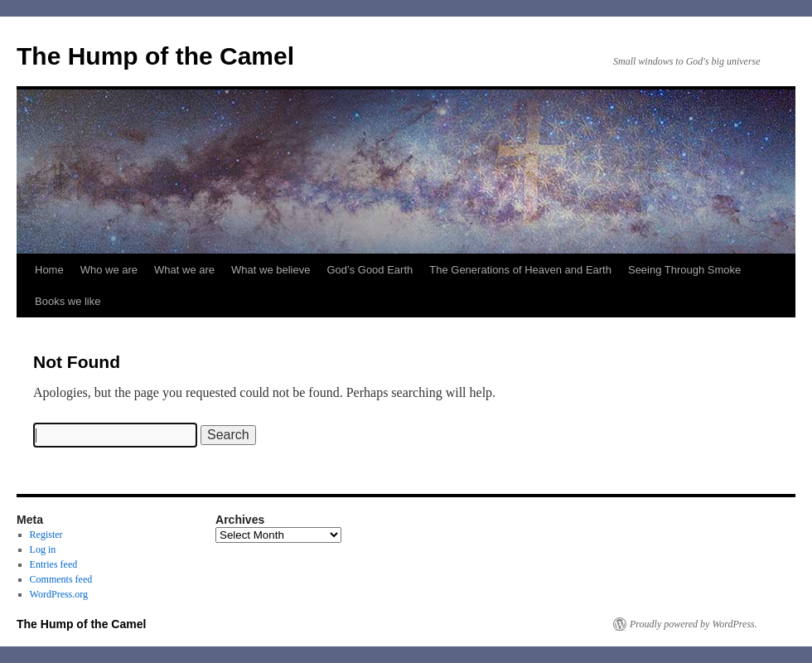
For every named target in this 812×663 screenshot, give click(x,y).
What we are (184, 270)
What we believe (271, 270)
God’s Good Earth (370, 270)
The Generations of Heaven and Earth (520, 270)
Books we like (68, 301)
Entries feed (54, 564)
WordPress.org (59, 594)
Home (49, 270)
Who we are (109, 270)
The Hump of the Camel (155, 56)
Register (46, 535)
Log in (43, 549)
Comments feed (61, 579)
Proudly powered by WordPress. (694, 624)
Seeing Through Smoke (684, 270)
